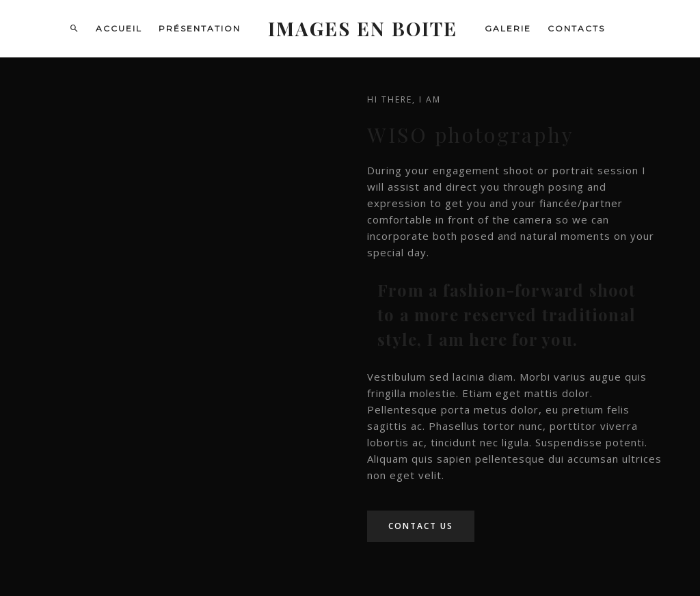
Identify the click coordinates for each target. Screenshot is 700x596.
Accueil (119, 28)
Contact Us (421, 526)
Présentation (200, 28)
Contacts (576, 28)
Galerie (508, 28)
